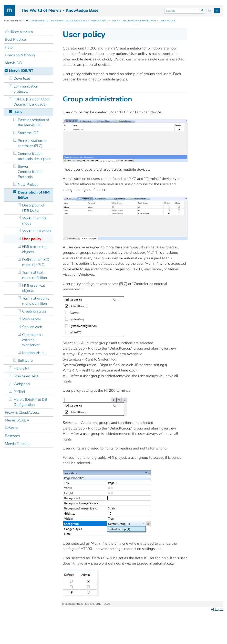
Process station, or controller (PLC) (32, 143)
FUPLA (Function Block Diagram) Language (32, 102)
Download (22, 78)
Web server (32, 319)
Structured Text (26, 376)
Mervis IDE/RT (99, 21)
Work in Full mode (37, 231)
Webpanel (22, 384)
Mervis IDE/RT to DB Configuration (30, 402)
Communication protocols (26, 89)
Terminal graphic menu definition (36, 301)
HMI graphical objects (34, 288)
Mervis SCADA (17, 420)
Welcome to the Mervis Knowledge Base (59, 21)
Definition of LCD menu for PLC (36, 262)
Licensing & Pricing (20, 55)
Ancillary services (19, 32)
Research (12, 436)
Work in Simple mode (34, 221)
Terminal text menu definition (35, 275)
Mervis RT (22, 368)
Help (115, 21)
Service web (32, 327)
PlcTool (19, 392)
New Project (28, 185)
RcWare (11, 428)
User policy (168, 21)
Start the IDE (28, 133)
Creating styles (34, 311)
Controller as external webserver (32, 340)
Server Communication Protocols (30, 172)
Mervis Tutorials (18, 444)
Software (25, 361)
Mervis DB (13, 63)
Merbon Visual (34, 353)
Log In (217, 609)
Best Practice (15, 39)
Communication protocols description (35, 156)
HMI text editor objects (34, 249)
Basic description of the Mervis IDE (33, 122)
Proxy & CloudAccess (22, 412)
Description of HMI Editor (139, 21)
